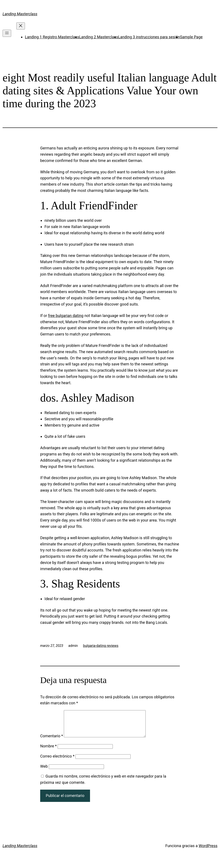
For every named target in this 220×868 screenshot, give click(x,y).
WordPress (208, 851)
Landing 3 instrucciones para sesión (149, 37)
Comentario (52, 741)
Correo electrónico (57, 761)
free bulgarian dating (66, 316)
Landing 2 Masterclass (99, 37)
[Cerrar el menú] (21, 26)
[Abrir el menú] (7, 33)
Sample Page (191, 37)
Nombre (48, 751)
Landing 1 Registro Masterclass (52, 37)
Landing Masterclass (20, 14)
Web (44, 771)
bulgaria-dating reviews (101, 646)
